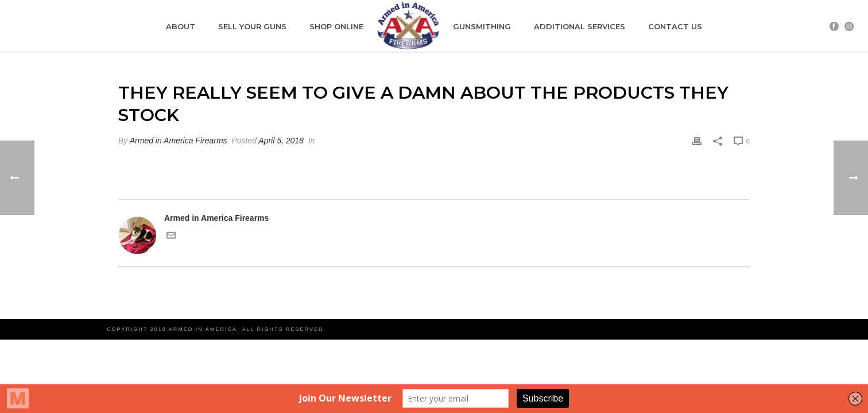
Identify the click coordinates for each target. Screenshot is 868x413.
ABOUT (181, 26)
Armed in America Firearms (179, 141)
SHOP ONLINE (336, 26)
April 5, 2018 (281, 141)
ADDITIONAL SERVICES (580, 26)
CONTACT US (675, 26)
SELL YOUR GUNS (252, 26)
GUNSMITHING (482, 26)
